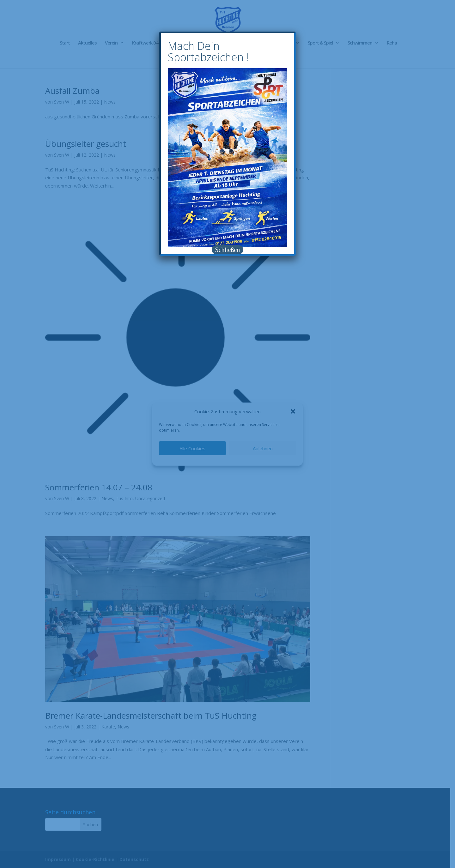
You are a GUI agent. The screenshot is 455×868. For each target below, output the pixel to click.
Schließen (228, 250)
